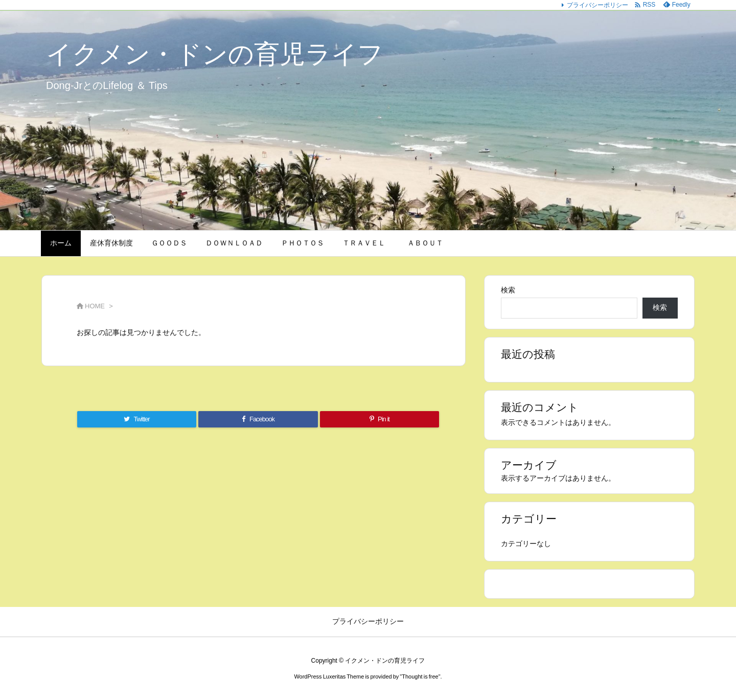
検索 (508, 290)
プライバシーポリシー (597, 5)
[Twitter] (137, 419)
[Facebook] (258, 419)
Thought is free (420, 676)
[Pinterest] (379, 419)
